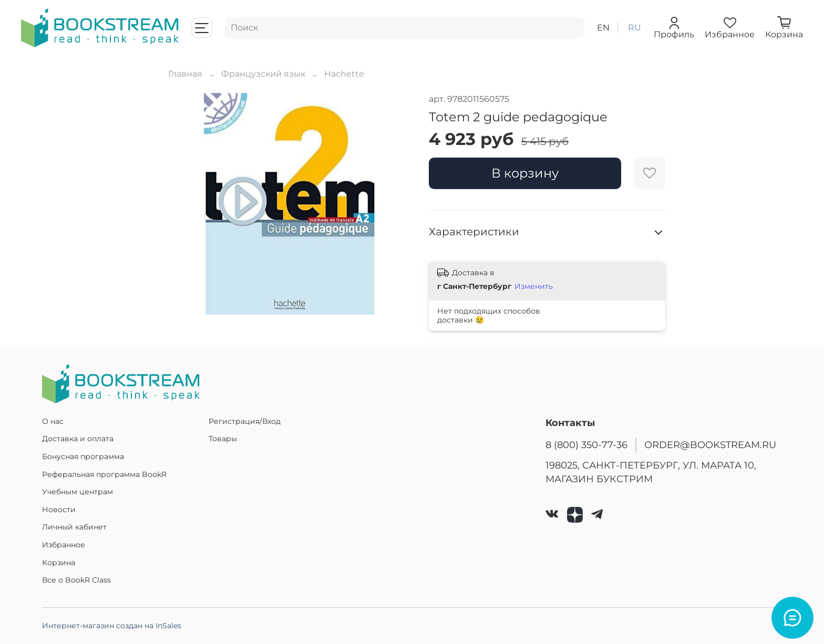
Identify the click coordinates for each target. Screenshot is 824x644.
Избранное (64, 545)
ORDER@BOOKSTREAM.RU (710, 445)
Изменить (534, 286)
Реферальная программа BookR (104, 474)
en (603, 28)
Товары (223, 439)
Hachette (344, 74)
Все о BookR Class (76, 580)
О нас (53, 421)
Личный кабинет (74, 527)
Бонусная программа (83, 456)
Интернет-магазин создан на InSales (112, 626)
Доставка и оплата (78, 439)
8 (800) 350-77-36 (586, 445)
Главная (185, 74)
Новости (59, 510)
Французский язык (263, 74)
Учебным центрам (78, 492)
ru (635, 28)
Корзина (59, 563)
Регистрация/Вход (245, 421)
